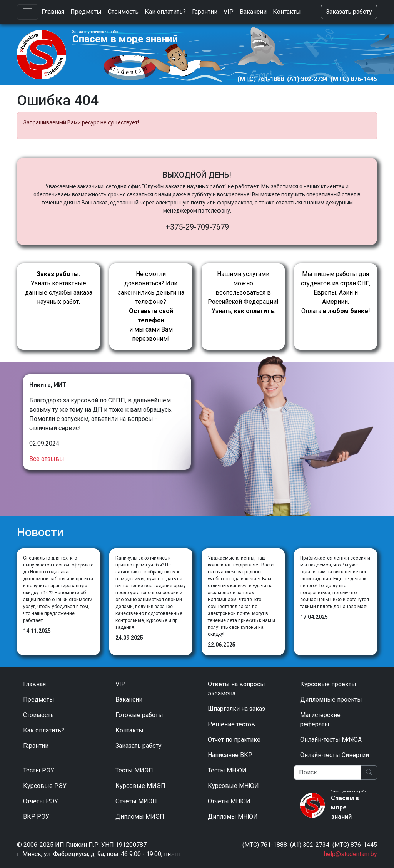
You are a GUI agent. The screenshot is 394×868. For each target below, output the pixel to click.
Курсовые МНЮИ (233, 786)
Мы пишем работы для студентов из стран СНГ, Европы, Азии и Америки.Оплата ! (336, 292)
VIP (229, 12)
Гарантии (205, 12)
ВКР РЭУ (36, 817)
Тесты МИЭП (134, 770)
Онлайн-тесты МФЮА (331, 740)
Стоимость (123, 12)
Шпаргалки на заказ (236, 709)
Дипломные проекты (331, 700)
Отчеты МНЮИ (229, 801)
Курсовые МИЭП (140, 786)
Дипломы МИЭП (140, 817)
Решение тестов (231, 724)
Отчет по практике (234, 740)
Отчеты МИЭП (136, 801)
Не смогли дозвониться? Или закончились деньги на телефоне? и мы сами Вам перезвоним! (151, 306)
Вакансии (253, 12)
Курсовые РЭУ (45, 786)
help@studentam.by (351, 854)
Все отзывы (47, 459)
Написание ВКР (230, 755)
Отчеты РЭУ (41, 801)
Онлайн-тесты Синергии (335, 755)
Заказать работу (349, 12)
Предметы (86, 12)
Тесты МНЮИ (227, 770)
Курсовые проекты (328, 684)
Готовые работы (139, 715)
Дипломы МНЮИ (233, 817)
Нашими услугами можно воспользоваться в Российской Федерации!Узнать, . (243, 292)
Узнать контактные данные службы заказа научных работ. (59, 288)
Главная (53, 12)
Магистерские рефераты (320, 720)
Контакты (287, 12)
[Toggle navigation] (28, 12)
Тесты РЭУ (39, 770)
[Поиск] (328, 772)
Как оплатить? (165, 12)
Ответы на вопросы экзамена (236, 689)
